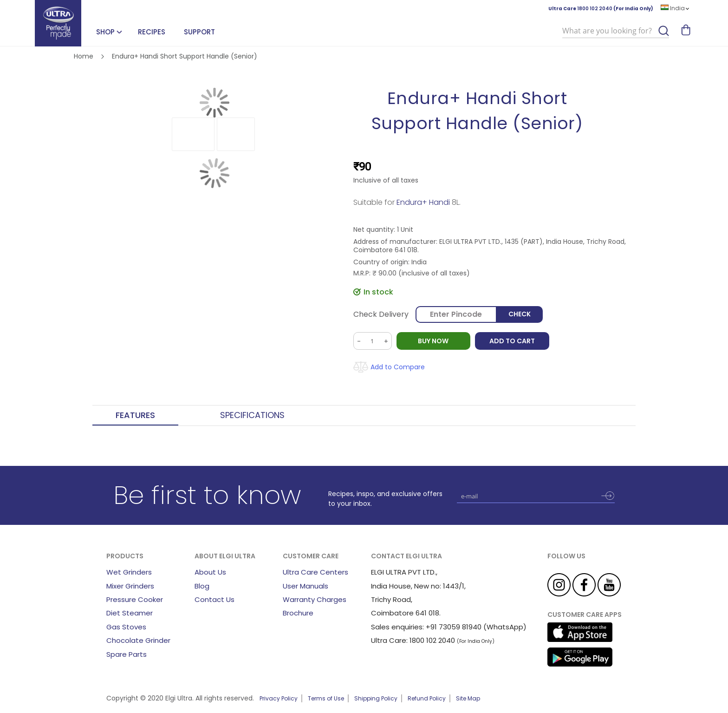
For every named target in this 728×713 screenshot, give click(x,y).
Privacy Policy (279, 698)
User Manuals (305, 586)
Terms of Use (326, 698)
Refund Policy (427, 698)
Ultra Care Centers (315, 572)
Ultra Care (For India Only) (601, 9)
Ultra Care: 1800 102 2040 (413, 640)
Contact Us (214, 599)
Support (199, 32)
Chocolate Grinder (138, 640)
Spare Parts (127, 654)
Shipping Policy (376, 698)
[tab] (135, 416)
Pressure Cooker (135, 599)
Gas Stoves (126, 627)
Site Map (468, 698)
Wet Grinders (129, 572)
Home (84, 56)
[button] (193, 134)
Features (135, 415)
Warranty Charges (315, 599)
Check (520, 314)
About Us (210, 572)
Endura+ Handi (423, 202)
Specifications (252, 415)
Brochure (298, 613)
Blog (202, 586)
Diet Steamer (130, 613)
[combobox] (616, 31)
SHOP (105, 32)
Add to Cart (513, 341)
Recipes (152, 32)
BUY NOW (434, 341)
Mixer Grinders (130, 586)
